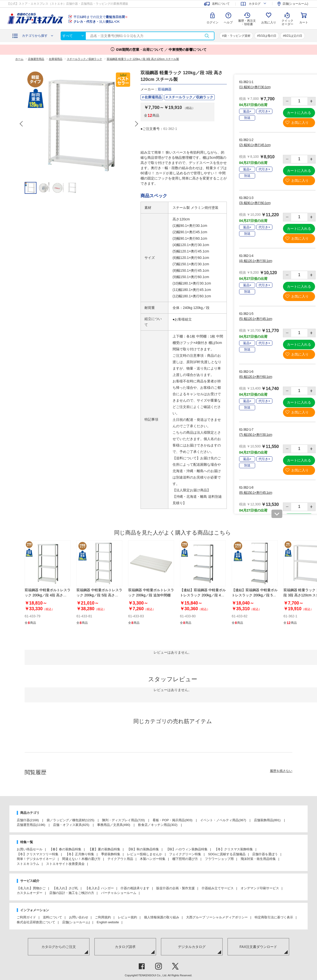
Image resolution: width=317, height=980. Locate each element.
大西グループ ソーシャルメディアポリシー (217, 917)
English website (108, 922)
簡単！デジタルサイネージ (36, 859)
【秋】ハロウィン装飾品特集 (187, 849)
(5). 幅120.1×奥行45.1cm (256, 319)
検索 (207, 36)
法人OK (97, 22)
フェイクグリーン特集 (185, 854)
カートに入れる (299, 113)
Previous (22, 124)
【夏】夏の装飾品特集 (104, 849)
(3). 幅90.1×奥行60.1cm (255, 203)
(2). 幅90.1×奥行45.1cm (255, 145)
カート (304, 22)
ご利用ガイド (26, 917)
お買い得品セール (30, 849)
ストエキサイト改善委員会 (65, 864)
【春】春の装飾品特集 (65, 849)
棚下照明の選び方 (185, 859)
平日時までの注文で (101, 17)
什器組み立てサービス (218, 888)
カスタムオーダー (30, 893)
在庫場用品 (153, 97)
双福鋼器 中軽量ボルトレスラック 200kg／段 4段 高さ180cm (48, 595)
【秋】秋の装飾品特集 (143, 849)
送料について (53, 917)
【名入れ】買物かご (31, 888)
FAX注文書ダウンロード (258, 947)
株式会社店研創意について (36, 922)
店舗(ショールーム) (76, 922)
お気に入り (269, 22)
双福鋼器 (165, 89)
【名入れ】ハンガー (99, 888)
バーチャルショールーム (119, 893)
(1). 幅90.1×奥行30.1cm (255, 87)
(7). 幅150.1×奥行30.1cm (256, 435)
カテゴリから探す (35, 36)
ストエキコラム (28, 864)
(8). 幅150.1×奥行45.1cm (256, 493)
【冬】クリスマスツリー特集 (38, 854)
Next (136, 124)
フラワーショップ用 (219, 859)
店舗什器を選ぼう (265, 854)
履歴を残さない (281, 771)
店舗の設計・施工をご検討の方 (72, 893)
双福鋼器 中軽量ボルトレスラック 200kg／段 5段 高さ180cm (99, 595)
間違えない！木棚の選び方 (81, 859)
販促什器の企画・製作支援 (176, 888)
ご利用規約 (103, 917)
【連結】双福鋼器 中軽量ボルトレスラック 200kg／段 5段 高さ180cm (255, 595)
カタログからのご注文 (59, 947)
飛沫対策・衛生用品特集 (258, 859)
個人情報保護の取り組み (162, 917)
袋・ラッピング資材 (237, 36)
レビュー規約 (127, 917)
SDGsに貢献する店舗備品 (227, 854)
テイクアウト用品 (120, 859)
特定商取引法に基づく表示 (274, 917)
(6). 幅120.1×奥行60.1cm (256, 377)
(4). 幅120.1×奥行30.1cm (256, 261)
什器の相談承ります (135, 888)
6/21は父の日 (293, 36)
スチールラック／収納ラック (191, 97)
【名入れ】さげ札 (65, 888)
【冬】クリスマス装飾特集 (234, 849)
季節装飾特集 (111, 854)
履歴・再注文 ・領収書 (247, 22)
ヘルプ (228, 22)
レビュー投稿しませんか (145, 854)
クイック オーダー (287, 19)
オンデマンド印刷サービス (260, 888)
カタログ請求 (125, 947)
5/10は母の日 (267, 36)
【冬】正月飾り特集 (80, 854)
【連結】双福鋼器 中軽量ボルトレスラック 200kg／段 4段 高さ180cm (203, 595)
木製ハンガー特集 (153, 859)
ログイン (212, 22)
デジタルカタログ (192, 947)
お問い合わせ (79, 917)
